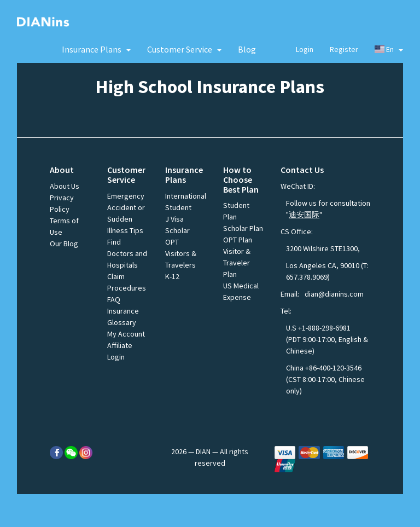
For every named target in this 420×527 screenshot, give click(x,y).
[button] (96, 49)
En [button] (389, 49)
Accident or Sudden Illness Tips (126, 219)
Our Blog (64, 244)
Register (344, 49)
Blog (247, 49)
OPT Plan (238, 240)
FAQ (114, 299)
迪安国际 (304, 215)
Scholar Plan (243, 228)
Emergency (126, 196)
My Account (126, 334)
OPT (172, 242)
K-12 (172, 276)
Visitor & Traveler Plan (237, 263)
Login (305, 49)
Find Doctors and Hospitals (127, 253)
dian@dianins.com (334, 294)
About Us (65, 186)
